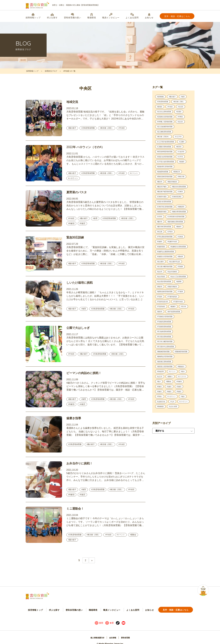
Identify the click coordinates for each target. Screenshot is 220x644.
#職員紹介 (161, 412)
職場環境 (92, 16)
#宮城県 (184, 291)
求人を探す (52, 16)
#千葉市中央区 (181, 331)
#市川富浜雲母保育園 (165, 371)
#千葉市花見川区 (164, 331)
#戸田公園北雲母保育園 (166, 256)
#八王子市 (181, 142)
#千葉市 (160, 327)
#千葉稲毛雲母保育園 (165, 356)
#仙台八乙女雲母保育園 (166, 306)
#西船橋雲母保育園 (165, 391)
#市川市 (160, 341)
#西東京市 (179, 182)
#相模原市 (161, 227)
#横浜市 (173, 192)
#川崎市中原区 (163, 212)
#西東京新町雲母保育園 (166, 187)
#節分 (172, 416)
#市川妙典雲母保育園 (165, 366)
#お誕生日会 (162, 446)
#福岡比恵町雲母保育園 (166, 322)
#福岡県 (182, 312)
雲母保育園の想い (73, 16)
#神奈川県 (161, 192)
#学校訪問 (174, 412)
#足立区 (184, 127)
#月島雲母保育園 (164, 102)
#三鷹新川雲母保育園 (177, 152)
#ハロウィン (162, 441)
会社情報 (113, 633)
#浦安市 (172, 341)
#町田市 (160, 157)
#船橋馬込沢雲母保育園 (166, 396)
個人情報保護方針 (96, 633)
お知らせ (149, 16)
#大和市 (182, 232)
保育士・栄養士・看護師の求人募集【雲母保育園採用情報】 (62, 5)
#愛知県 (184, 281)
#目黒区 (182, 117)
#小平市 (184, 167)
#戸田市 (172, 252)
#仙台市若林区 (174, 297)
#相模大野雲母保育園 (165, 232)
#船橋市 (175, 337)
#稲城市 (160, 177)
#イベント (161, 416)
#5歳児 (170, 437)
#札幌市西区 (162, 266)
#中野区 (184, 122)
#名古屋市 (161, 287)
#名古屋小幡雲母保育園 (166, 291)
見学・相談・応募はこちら (177, 16)
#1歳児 (160, 431)
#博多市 (160, 316)
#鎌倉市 (182, 247)
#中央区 (160, 112)
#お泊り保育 (162, 456)
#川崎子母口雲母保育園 (166, 222)
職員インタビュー (111, 16)
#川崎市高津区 (179, 212)
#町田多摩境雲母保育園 (178, 157)
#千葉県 (184, 322)
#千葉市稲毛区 (174, 327)
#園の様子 (174, 97)
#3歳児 (181, 431)
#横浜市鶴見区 (163, 197)
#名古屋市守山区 (177, 287)
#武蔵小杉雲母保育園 (165, 217)
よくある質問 (132, 16)
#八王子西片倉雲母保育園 (167, 147)
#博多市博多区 (174, 316)
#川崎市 (184, 207)
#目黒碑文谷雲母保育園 (166, 122)
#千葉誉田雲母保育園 (165, 362)
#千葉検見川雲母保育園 (166, 351)
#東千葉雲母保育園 (165, 347)
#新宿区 (179, 107)
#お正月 (183, 416)
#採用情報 (161, 97)
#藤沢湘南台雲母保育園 (178, 242)
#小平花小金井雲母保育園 (167, 172)
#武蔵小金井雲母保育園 (166, 167)
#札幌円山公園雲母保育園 (167, 277)
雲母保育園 (127, 633)
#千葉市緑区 (162, 337)
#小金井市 (161, 162)
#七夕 (174, 446)
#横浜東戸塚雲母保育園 (166, 207)
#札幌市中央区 (174, 262)
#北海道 (184, 256)
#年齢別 (172, 426)
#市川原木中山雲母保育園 (167, 381)
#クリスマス (173, 421)
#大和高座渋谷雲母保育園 (167, 237)
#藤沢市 (160, 242)
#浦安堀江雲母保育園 (165, 401)
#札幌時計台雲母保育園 (166, 272)
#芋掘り (181, 437)
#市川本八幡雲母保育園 (166, 376)
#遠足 (174, 441)
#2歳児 (170, 431)
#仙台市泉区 (162, 302)
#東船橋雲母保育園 (165, 387)
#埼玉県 (160, 252)
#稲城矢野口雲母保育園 (178, 177)
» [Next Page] (92, 560)
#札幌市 (160, 262)
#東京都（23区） (164, 107)
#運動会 (160, 426)
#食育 (186, 97)
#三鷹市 (160, 152)
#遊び (186, 421)
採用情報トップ (33, 16)
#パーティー (162, 451)
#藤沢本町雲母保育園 (165, 247)
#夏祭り (160, 421)
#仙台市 (160, 297)
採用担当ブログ (51, 71)
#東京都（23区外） (165, 142)
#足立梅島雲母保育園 (165, 137)
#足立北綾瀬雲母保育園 (166, 132)
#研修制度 (176, 451)
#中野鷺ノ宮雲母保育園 (166, 127)
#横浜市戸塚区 (179, 197)
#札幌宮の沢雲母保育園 (166, 281)
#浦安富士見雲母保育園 (166, 406)
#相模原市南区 (176, 227)
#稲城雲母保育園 (164, 182)
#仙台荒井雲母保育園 (165, 312)
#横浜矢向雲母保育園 (165, 202)
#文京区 (172, 112)
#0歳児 (183, 426)
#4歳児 (160, 437)
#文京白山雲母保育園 (165, 117)
